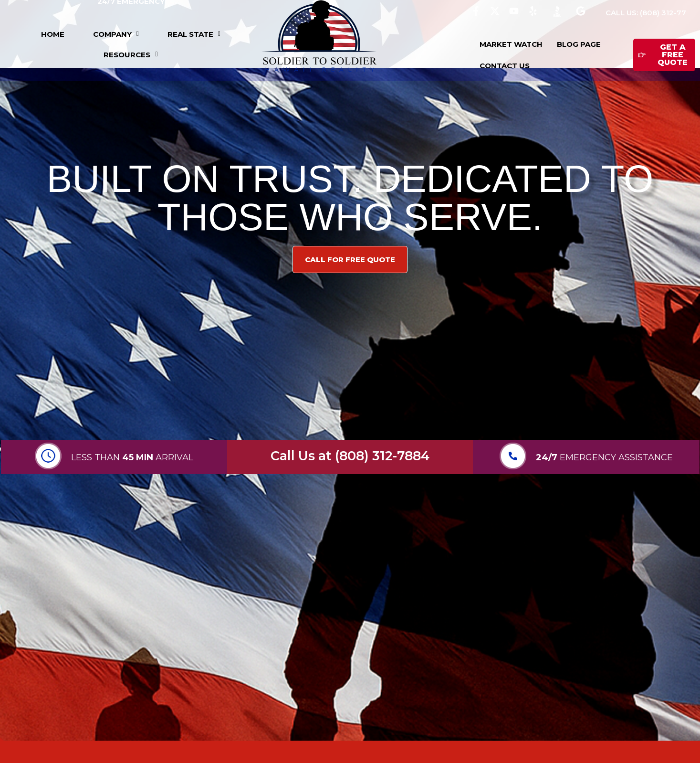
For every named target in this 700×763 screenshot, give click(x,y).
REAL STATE (194, 34)
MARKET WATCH (511, 44)
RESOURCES (131, 55)
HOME (53, 34)
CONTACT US (505, 66)
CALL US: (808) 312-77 (646, 13)
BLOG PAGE (579, 44)
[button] (116, 34)
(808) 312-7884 (382, 456)
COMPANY (116, 34)
